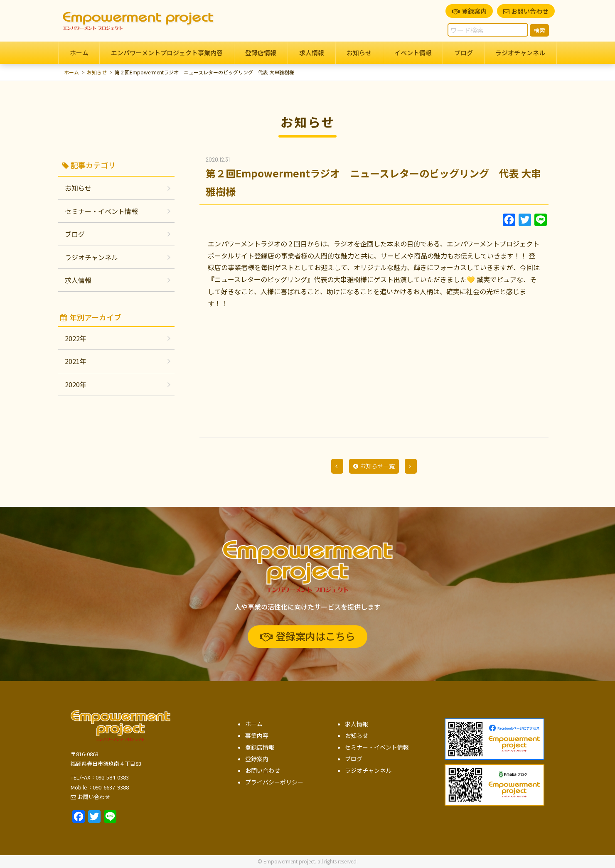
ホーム (79, 53)
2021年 (76, 361)
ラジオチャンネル (520, 53)
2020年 (76, 384)
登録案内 (469, 11)
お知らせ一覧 (374, 466)
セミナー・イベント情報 (101, 211)
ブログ (464, 53)
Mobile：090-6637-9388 (100, 787)
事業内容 (257, 735)
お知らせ (359, 53)
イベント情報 (413, 53)
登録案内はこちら (307, 636)
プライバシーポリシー (274, 782)
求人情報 (312, 53)
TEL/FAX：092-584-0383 (100, 777)
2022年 (76, 338)
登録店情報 (261, 53)
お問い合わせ (526, 11)
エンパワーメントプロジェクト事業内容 (167, 53)
